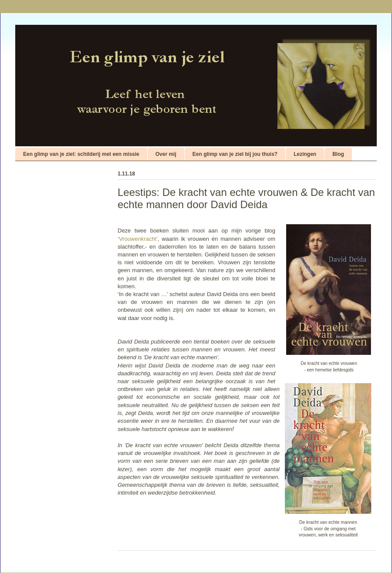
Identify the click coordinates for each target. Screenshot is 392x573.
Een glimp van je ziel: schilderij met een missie (81, 154)
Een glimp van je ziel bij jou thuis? (235, 154)
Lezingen (305, 154)
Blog (338, 154)
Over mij (166, 154)
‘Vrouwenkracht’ (138, 239)
